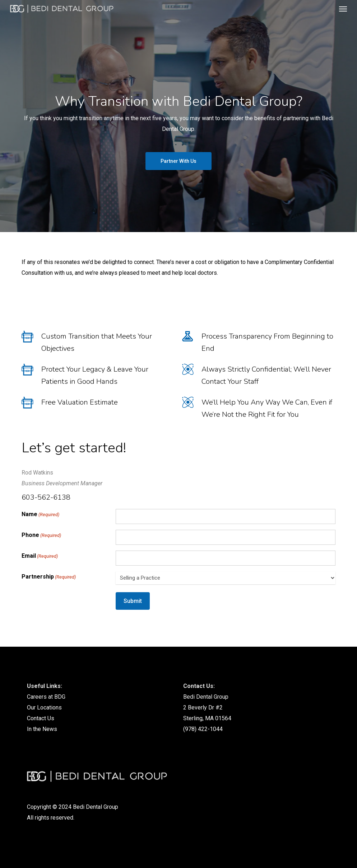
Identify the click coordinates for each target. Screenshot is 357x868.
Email (40, 556)
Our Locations (44, 707)
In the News (42, 729)
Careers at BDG (46, 697)
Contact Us (41, 718)
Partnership (49, 577)
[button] (343, 9)
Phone (41, 536)
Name (40, 515)
